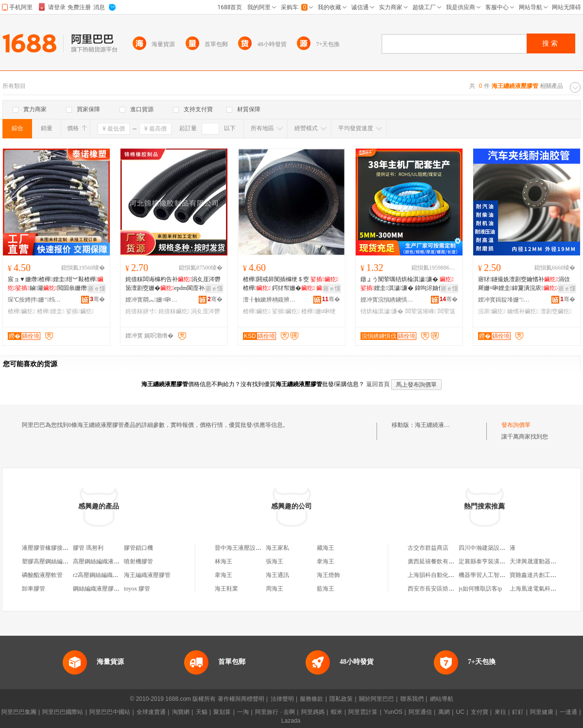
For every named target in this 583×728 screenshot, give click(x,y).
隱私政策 (341, 699)
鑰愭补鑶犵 (523, 311)
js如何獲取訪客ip (480, 589)
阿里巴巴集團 (19, 712)
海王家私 (277, 548)
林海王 (223, 561)
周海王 (274, 589)
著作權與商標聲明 (241, 699)
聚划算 (222, 712)
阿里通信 (420, 712)
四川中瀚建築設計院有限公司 (497, 548)
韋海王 (326, 561)
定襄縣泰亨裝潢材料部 (488, 561)
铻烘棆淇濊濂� (382, 311)
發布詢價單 (516, 425)
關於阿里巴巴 (377, 699)
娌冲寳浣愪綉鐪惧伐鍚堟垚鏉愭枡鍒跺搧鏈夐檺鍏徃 (387, 300)
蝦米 (337, 712)
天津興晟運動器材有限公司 (545, 561)
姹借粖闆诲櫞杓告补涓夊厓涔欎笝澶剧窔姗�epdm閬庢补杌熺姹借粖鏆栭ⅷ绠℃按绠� (173, 284)
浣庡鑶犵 (492, 311)
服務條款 (311, 699)
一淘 (243, 712)
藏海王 (326, 548)
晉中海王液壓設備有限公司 (250, 548)
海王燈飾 (328, 575)
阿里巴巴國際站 (63, 712)
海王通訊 (277, 575)
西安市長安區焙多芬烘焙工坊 (446, 589)
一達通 (568, 712)
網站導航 (442, 699)
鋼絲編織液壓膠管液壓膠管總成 (114, 589)
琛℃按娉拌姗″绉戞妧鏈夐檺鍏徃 (34, 300)
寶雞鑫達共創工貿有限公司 (545, 575)
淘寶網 (181, 712)
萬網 (444, 712)
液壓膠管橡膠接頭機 (48, 548)
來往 (500, 712)
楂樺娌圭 (51, 311)
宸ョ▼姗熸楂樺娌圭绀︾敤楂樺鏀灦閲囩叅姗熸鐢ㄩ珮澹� (56, 284)
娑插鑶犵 (80, 311)
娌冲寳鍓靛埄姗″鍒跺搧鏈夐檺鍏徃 (505, 300)
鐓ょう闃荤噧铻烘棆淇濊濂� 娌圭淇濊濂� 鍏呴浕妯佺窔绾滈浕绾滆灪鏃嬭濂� (408, 284)
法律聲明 (282, 699)
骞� (97, 299)
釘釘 (518, 712)
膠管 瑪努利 (88, 548)
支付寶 (480, 712)
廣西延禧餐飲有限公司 (437, 561)
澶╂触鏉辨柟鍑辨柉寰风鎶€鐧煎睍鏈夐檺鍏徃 (270, 300)
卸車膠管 (34, 589)
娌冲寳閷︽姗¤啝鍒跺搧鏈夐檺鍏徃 (152, 300)
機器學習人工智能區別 (488, 575)
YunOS (393, 712)
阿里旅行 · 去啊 (275, 712)
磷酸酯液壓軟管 (42, 575)
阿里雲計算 (363, 712)
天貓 (202, 712)
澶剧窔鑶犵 (556, 311)
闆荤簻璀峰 (421, 311)
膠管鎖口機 (138, 548)
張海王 (274, 561)
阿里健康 (542, 712)
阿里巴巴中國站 (110, 712)
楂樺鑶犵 (22, 311)
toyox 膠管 (137, 589)
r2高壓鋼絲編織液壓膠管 (104, 575)
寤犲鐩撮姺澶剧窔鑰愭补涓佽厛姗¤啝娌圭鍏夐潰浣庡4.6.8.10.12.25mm (526, 284)
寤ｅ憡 (97, 288)
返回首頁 (378, 384)
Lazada (291, 721)
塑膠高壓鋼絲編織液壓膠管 (57, 561)
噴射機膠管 (138, 561)
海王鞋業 (226, 589)
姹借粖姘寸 (141, 311)
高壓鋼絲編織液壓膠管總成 (108, 561)
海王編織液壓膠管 (147, 575)
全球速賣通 (151, 712)
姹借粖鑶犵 (174, 311)
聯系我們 (412, 699)
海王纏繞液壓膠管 (438, 425)
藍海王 (326, 589)
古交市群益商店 (428, 548)
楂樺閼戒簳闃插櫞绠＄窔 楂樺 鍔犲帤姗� (291, 284)
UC (460, 712)
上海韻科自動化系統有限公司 (446, 575)
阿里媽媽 (313, 712)
